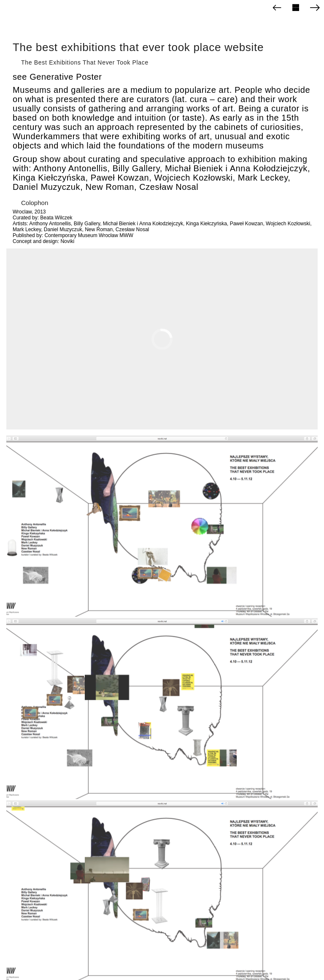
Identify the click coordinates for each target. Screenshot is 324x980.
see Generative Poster (57, 77)
